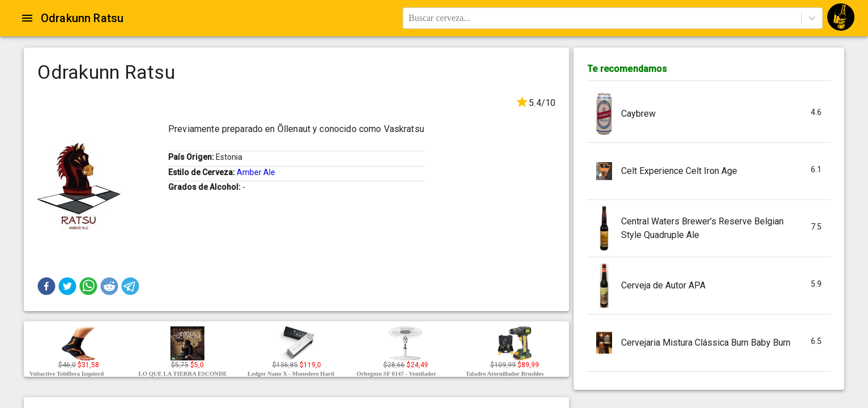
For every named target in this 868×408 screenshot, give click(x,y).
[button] (46, 286)
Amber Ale (256, 172)
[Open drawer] (27, 18)
